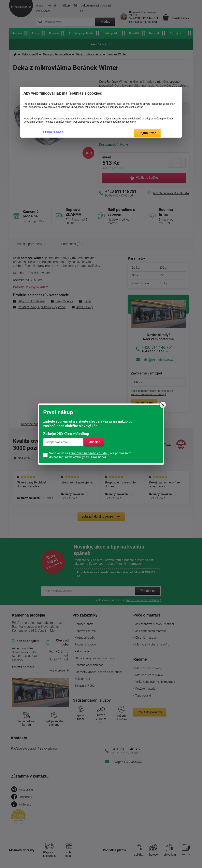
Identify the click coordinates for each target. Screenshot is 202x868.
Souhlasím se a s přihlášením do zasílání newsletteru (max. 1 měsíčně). (90, 455)
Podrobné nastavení (52, 132)
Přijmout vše (147, 133)
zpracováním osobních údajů (89, 453)
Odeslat (94, 442)
